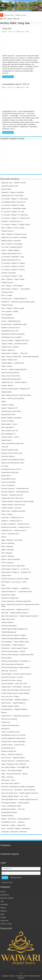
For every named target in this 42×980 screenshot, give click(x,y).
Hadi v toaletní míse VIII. (10, 431)
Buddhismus (5, 895)
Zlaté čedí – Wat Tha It (9, 671)
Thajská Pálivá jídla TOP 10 (11, 260)
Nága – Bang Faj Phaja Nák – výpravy (14, 774)
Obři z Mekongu (7, 553)
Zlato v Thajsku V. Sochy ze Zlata (13, 228)
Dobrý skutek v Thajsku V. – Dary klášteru (16, 289)
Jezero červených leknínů (10, 373)
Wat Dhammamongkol (9, 626)
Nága (2, 914)
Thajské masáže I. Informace (11, 508)
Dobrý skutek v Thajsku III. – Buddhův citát (16, 572)
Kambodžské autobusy (9, 812)
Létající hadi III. (7, 575)
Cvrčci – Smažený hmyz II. (10, 534)
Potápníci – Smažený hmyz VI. (12, 521)
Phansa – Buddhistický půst (11, 321)
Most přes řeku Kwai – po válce (12, 677)
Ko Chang (5, 466)
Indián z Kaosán (7, 366)
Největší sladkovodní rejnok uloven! (13, 738)
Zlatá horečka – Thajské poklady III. (14, 703)
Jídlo (2, 901)
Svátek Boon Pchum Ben (10, 472)
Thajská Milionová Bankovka (11, 379)
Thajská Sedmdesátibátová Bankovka (14, 638)
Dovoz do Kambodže (8, 482)
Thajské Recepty (7, 305)
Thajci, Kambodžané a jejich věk (12, 443)
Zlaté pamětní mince (8, 414)
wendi (5, 32)
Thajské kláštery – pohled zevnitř (13, 363)
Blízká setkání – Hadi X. (9, 424)
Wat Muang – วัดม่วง (8, 780)
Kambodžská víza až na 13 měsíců (13, 735)
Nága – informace (7, 777)
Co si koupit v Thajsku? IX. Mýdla (13, 205)
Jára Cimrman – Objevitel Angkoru (13, 758)
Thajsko (3, 917)
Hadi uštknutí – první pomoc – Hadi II (14, 582)
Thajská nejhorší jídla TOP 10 (11, 253)
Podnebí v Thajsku (8, 405)
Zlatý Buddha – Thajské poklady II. (13, 645)
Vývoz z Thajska (7, 514)
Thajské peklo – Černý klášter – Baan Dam (16, 687)
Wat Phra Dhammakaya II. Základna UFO (16, 389)
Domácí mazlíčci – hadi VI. (10, 437)
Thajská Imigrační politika (10, 706)
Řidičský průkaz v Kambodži (11, 241)
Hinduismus (5, 729)
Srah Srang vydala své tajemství (12, 664)
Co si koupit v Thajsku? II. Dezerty (13, 270)
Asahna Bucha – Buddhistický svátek (14, 324)
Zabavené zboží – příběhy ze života (15, 15)
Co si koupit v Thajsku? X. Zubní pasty (15, 199)
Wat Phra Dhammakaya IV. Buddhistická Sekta (17, 655)
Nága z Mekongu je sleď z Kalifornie (14, 764)
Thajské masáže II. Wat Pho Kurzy (13, 505)
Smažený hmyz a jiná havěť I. (11, 411)
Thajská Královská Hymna (10, 725)
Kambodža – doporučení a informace (14, 832)
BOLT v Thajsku (7, 295)
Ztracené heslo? (7, 882)
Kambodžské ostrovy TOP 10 (16, 84)
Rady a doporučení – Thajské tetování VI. (16, 609)
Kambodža (22, 32)
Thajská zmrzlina (7, 292)
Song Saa (7, 28)
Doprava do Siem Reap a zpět (12, 453)
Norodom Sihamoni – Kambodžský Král (15, 488)
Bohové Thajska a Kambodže (11, 418)
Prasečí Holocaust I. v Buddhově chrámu (15, 761)
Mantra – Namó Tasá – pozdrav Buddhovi (16, 819)
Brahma (4, 713)
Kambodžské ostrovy (8, 479)
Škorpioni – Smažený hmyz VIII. (12, 495)
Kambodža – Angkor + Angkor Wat (13, 825)
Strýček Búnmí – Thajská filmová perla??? (16, 716)
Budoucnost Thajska (8, 595)
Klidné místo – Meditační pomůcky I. (14, 511)
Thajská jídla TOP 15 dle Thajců (12, 196)
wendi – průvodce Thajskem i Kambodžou (16, 828)
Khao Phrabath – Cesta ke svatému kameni (16, 674)
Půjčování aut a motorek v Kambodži (14, 237)
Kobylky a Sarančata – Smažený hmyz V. (15, 524)
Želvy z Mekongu (7, 546)
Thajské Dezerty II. (8, 231)
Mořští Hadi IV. (6, 476)
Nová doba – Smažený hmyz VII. (13, 517)
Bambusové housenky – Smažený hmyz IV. (16, 527)
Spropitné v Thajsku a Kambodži (12, 192)
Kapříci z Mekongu (8, 556)
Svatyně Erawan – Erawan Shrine (13, 745)
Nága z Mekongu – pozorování (12, 540)
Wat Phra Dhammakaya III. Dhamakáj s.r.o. (16, 661)
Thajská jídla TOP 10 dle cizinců (12, 498)
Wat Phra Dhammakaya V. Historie (13, 651)
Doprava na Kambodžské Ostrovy (13, 460)
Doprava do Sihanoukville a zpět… (13, 463)
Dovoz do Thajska (7, 421)
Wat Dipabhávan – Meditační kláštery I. (15, 709)
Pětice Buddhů (6, 658)
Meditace (4, 911)
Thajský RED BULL (8, 318)
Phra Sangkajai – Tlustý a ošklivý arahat (15, 642)
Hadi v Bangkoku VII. (9, 434)
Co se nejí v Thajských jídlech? (12, 247)
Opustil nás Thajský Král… (10, 598)
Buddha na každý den (9, 751)
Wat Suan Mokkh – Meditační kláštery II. (15, 700)
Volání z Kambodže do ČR (10, 732)
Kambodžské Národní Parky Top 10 (13, 202)
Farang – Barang (7, 385)
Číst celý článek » (8, 77)
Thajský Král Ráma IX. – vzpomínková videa (16, 592)
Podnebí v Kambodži (8, 273)
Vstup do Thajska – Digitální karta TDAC (15, 340)
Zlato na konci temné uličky (11, 376)
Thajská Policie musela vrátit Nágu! (13, 741)
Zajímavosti (4, 921)
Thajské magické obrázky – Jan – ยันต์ (15, 796)
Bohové (3, 892)
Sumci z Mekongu (7, 563)
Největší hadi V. (7, 440)
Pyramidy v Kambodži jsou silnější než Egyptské (18, 787)
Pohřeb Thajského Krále (10, 450)
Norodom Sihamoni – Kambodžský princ (15, 492)
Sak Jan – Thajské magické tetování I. (14, 369)
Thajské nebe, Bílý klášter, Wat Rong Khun (16, 690)
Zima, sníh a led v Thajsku (10, 696)
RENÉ (3, 402)
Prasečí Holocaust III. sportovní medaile (15, 579)
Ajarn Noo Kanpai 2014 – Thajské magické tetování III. (20, 793)
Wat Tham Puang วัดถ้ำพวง (11, 783)
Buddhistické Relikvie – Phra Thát (13, 809)
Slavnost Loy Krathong (9, 719)
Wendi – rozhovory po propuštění (13, 398)
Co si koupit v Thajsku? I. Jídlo (12, 276)
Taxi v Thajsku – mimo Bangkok (12, 286)
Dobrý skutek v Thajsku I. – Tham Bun (14, 353)
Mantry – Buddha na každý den (12, 754)
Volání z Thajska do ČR (9, 408)
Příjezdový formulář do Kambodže (13, 334)
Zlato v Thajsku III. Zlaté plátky (12, 244)
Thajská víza (6, 722)
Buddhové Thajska (7, 898)
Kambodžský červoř (8, 748)
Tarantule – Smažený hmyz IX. (12, 221)
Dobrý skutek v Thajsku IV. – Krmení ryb (15, 569)
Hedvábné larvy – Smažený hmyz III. (14, 530)
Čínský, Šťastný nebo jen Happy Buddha (15, 693)
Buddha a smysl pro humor (11, 328)
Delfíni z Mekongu (7, 550)
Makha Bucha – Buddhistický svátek (14, 208)
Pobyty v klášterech (8, 350)
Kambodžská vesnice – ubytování (13, 822)
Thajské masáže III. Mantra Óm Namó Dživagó (17, 501)
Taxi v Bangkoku (7, 315)
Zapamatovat (16, 877)
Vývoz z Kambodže (8, 485)
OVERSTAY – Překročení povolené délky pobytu (18, 302)
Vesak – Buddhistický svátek (11, 806)
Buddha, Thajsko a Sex (9, 360)
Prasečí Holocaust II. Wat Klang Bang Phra (16, 601)
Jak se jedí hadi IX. (8, 427)
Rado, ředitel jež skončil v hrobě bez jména (16, 395)
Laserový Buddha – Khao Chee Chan (14, 684)
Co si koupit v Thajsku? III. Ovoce (13, 266)
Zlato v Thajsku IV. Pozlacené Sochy (14, 234)
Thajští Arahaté (6, 392)
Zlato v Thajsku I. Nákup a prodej (13, 308)
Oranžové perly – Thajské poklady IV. (14, 299)
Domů (3, 19)
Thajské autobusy (7, 816)
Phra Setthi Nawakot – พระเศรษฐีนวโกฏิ (15, 767)
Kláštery (3, 908)
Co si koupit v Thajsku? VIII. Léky (13, 212)
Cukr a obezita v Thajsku (10, 311)
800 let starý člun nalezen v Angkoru (14, 635)
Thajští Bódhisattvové (9, 632)
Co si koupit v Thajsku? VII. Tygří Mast (14, 215)
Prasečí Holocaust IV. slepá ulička (13, 566)
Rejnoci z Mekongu (8, 543)
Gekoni (4, 537)
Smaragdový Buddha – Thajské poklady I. (16, 803)
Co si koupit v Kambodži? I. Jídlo (13, 257)
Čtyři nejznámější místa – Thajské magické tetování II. (20, 799)
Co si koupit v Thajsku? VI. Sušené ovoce (16, 218)
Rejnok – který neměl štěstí (11, 559)
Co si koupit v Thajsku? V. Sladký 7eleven (16, 224)
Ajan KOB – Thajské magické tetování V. (15, 613)
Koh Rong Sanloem (8, 456)
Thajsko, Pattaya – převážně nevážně (14, 344)
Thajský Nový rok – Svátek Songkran (14, 382)
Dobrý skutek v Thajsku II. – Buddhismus (15, 588)
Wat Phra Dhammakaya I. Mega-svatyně (15, 667)
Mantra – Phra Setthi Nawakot (12, 770)
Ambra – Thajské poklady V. (11, 250)
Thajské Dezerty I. (8, 282)
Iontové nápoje (6, 189)
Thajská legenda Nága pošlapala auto (14, 629)
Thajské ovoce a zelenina (10, 347)
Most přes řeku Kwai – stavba (11, 680)
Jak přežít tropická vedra (10, 186)
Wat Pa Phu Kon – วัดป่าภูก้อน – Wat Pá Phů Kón (18, 790)
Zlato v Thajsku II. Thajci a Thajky (13, 279)
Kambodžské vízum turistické (11, 337)
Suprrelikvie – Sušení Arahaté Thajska (14, 648)
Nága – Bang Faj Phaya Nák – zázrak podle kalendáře (20, 356)
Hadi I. (3, 585)
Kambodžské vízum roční (10, 331)
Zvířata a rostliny (6, 924)
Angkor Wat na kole (8, 619)
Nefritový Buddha (7, 622)
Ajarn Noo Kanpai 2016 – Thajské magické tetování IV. (20, 616)
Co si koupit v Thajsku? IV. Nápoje (13, 263)
